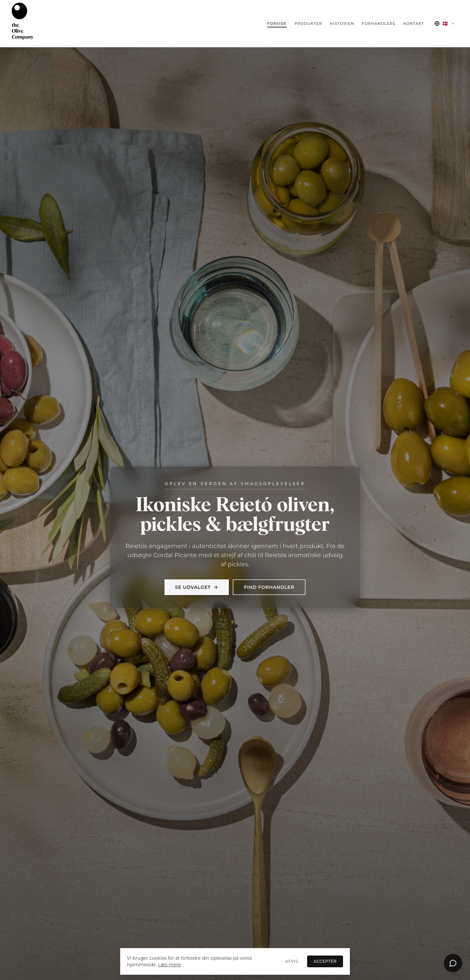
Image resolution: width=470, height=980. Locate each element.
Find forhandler (269, 587)
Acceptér (325, 961)
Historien (342, 23)
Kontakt (414, 23)
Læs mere (169, 965)
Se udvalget (197, 587)
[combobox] (445, 23)
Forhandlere (379, 23)
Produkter (308, 23)
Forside (277, 23)
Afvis (292, 961)
